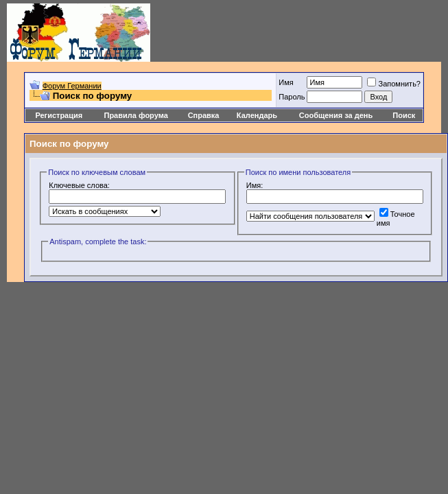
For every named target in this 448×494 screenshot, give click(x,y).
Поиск (404, 115)
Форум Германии (72, 86)
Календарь (257, 115)
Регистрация (59, 115)
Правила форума (135, 115)
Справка (204, 115)
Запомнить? (394, 84)
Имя (286, 82)
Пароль (292, 97)
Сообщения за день (336, 115)
